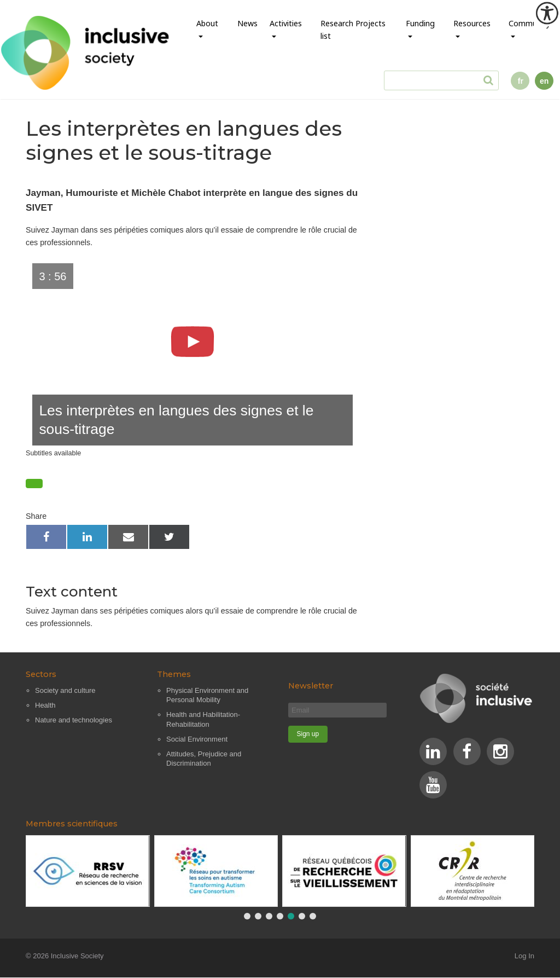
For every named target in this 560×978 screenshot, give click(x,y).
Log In (524, 956)
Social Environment (197, 739)
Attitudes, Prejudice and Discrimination (204, 759)
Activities (286, 23)
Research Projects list (353, 30)
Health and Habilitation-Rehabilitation (203, 720)
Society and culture (65, 690)
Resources (472, 23)
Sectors (41, 675)
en (544, 81)
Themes (174, 675)
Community (529, 23)
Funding (420, 23)
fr (521, 81)
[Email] (337, 710)
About (207, 23)
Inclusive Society (77, 956)
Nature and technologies (74, 720)
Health (45, 705)
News (247, 23)
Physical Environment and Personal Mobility (207, 695)
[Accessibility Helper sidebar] (547, 13)
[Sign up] (308, 734)
